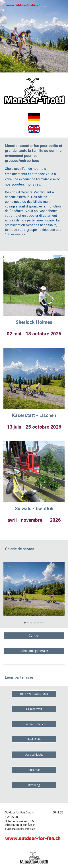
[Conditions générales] (34, 651)
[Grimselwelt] (34, 709)
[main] (34, 194)
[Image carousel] (34, 593)
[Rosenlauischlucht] (34, 724)
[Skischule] (34, 770)
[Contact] (34, 636)
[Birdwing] (34, 785)
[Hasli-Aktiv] (34, 739)
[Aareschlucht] (34, 755)
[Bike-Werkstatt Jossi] (34, 694)
